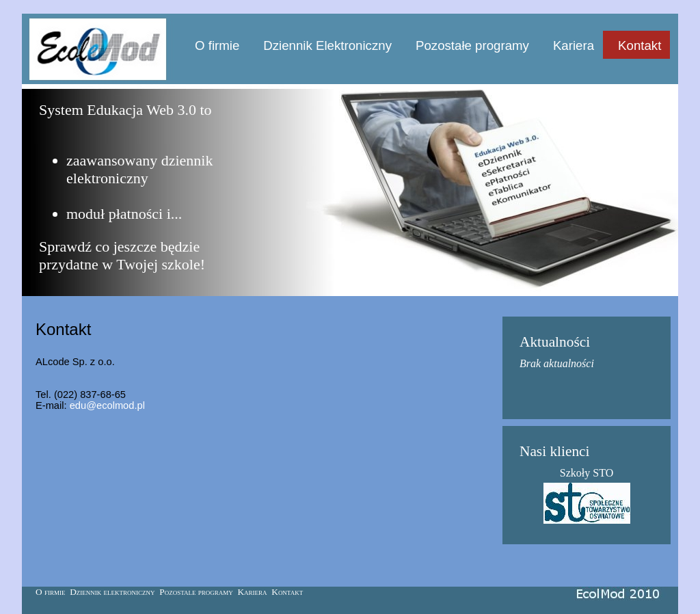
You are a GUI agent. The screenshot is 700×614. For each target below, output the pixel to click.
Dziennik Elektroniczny (327, 45)
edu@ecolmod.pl (107, 405)
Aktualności (555, 342)
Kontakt (640, 45)
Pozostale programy (196, 592)
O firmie (217, 45)
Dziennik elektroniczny (112, 592)
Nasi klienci (554, 451)
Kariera (574, 45)
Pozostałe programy (472, 45)
